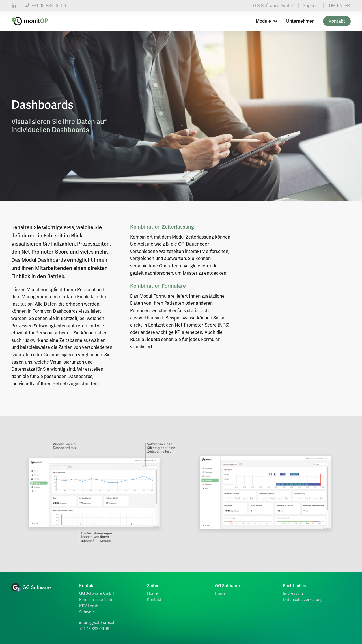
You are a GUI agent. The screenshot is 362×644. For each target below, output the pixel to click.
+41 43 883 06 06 (46, 6)
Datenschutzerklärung (303, 600)
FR (347, 6)
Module (267, 21)
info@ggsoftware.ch (97, 623)
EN (340, 6)
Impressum (293, 593)
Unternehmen (300, 21)
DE (332, 6)
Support (311, 6)
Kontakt (337, 21)
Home (152, 593)
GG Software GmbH (273, 6)
